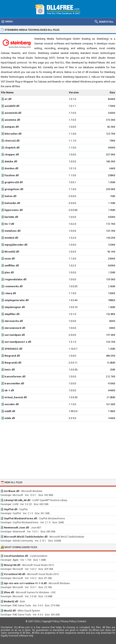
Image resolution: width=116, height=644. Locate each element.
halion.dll (10, 196)
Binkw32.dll (11, 601)
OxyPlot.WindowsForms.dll (21, 518)
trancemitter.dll (14, 383)
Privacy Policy (68, 621)
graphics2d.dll (14, 182)
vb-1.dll (9, 390)
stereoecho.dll (14, 321)
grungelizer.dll (14, 189)
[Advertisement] (58, 450)
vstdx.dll (10, 418)
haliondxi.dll (12, 203)
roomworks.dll (14, 286)
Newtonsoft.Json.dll (16, 528)
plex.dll (9, 272)
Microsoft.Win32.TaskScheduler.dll (26, 537)
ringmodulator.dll (15, 279)
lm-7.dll (9, 224)
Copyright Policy (50, 621)
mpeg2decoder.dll (16, 245)
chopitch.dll (12, 148)
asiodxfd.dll (12, 106)
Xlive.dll (9, 592)
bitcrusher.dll (13, 134)
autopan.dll (12, 127)
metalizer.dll (13, 231)
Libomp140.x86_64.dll (17, 500)
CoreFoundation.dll (16, 556)
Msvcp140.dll (12, 565)
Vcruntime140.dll (15, 574)
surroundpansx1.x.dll (18, 342)
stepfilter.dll (12, 314)
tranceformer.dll (15, 377)
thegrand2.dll (13, 363)
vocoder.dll (12, 404)
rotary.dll (10, 293)
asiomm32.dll (13, 113)
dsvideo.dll (11, 168)
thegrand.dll (12, 356)
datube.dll (11, 161)
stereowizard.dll (15, 328)
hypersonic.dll (14, 210)
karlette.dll (11, 217)
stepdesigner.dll (15, 307)
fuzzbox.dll (12, 175)
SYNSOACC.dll (13, 349)
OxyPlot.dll (11, 509)
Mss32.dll (10, 611)
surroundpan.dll (15, 335)
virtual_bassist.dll (16, 397)
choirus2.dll (12, 141)
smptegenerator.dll (17, 300)
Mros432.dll (12, 252)
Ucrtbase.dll (12, 491)
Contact (82, 621)
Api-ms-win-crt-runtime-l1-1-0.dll (25, 583)
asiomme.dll (12, 120)
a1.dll (8, 99)
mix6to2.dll (11, 238)
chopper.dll (12, 155)
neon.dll (10, 259)
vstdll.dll (10, 411)
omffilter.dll (12, 266)
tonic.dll (10, 370)
